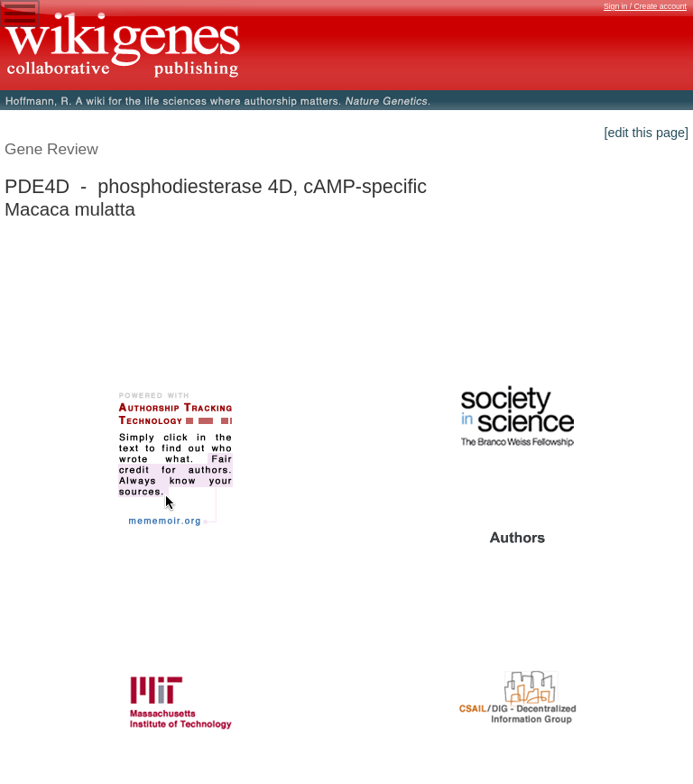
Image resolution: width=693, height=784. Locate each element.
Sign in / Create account (645, 6)
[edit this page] (646, 133)
